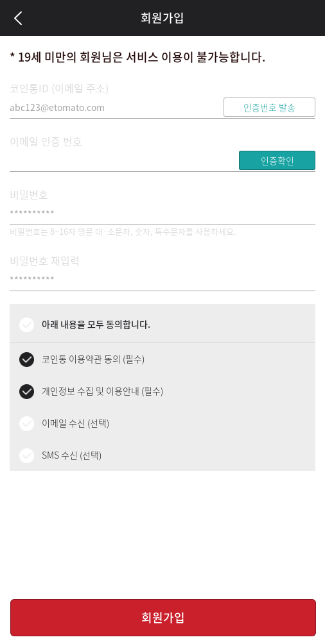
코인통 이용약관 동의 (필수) (93, 359)
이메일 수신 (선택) (75, 423)
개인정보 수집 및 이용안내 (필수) (102, 391)
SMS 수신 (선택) (72, 455)
